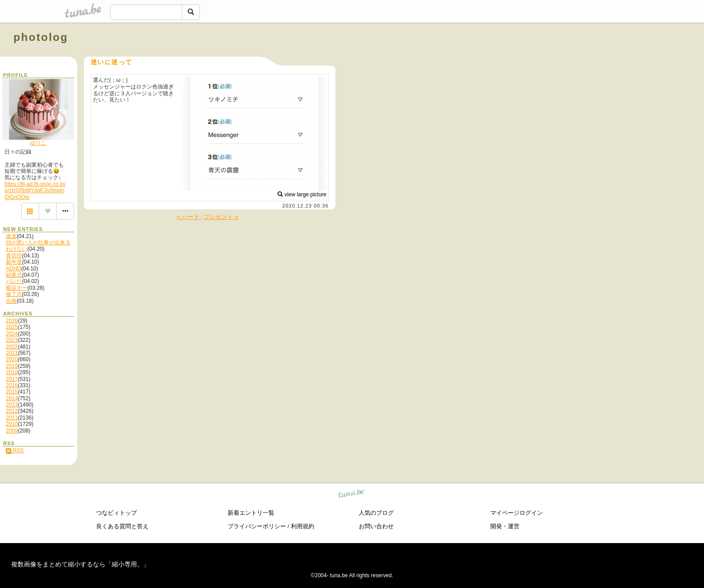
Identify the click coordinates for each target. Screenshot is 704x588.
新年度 (14, 262)
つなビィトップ (117, 513)
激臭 (11, 236)
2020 (12, 359)
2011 (12, 418)
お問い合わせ (376, 526)
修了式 (14, 294)
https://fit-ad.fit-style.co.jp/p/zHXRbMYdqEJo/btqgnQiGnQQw (35, 191)
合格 (11, 301)
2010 (12, 424)
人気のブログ (376, 513)
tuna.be (351, 495)
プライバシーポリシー (257, 526)
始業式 (14, 275)
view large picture (302, 195)
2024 (12, 334)
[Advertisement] (588, 57)
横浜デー (17, 288)
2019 (12, 366)
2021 (12, 353)
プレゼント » (221, 217)
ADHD (13, 269)
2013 (12, 405)
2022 (12, 347)
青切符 (14, 256)
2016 (12, 385)
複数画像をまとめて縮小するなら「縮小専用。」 (80, 564)
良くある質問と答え (122, 526)
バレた (14, 281)
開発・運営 (505, 526)
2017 (12, 379)
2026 (12, 321)
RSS (15, 451)
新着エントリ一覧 (251, 513)
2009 (12, 431)
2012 (12, 411)
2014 (12, 398)
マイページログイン (517, 513)
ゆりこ (38, 143)
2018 (12, 372)
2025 (12, 327)
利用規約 (303, 526)
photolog (41, 37)
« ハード (189, 217)
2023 (12, 340)
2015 (12, 392)
